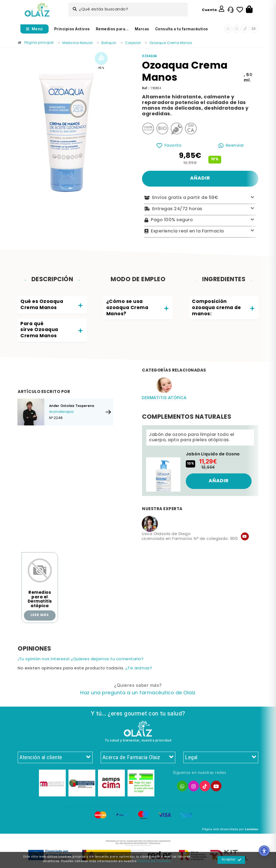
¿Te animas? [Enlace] (139, 668)
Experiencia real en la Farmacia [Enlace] (200, 231)
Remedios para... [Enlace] (112, 29)
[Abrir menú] (34, 29)
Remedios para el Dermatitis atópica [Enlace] (40, 599)
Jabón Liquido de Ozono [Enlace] (213, 454)
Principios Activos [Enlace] (72, 29)
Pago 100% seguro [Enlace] (200, 220)
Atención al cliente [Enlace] (55, 758)
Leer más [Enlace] (40, 615)
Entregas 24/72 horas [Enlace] (200, 209)
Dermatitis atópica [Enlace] (164, 398)
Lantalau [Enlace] (252, 829)
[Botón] (249, 10)
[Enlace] (37, 10)
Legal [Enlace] (221, 758)
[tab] (52, 305)
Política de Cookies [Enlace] (154, 861)
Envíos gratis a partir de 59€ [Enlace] (200, 198)
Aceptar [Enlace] (232, 860)
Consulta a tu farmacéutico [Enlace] (182, 29)
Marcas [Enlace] (142, 29)
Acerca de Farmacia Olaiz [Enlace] (138, 758)
